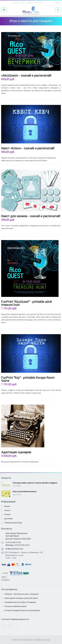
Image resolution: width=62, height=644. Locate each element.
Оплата (6, 515)
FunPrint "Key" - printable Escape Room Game (28, 379)
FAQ (24, 3)
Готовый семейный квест (14, 606)
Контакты (16, 3)
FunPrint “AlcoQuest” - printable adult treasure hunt (26, 303)
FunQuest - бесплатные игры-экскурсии (20, 594)
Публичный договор (12, 523)
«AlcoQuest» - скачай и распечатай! (26, 76)
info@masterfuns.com (14, 549)
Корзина (40, 3)
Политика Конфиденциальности (15, 619)
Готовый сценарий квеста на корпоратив (20, 610)
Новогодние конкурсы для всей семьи (19, 598)
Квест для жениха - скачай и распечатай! (31, 216)
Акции (5, 506)
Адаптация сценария (16, 452)
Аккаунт (30, 3)
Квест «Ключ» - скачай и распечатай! (28, 148)
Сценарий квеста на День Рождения (19, 602)
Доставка (7, 519)
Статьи (6, 510)
